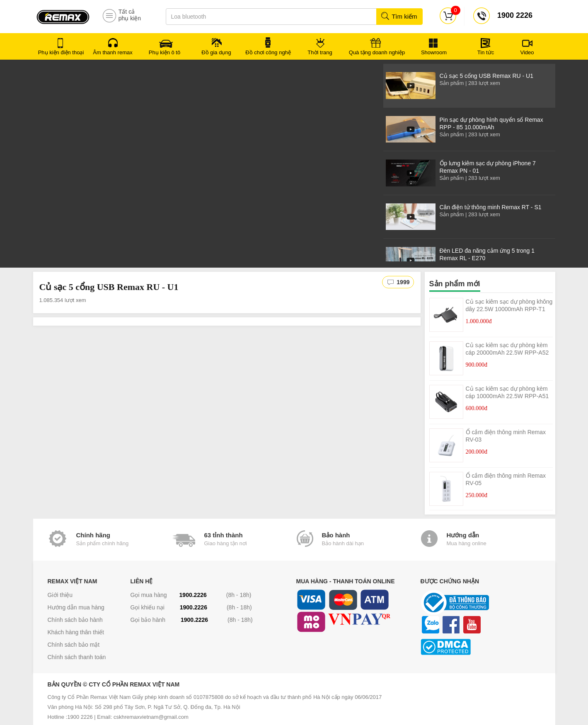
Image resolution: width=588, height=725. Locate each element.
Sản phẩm (452, 83)
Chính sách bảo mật (74, 645)
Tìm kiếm (399, 17)
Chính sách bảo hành (75, 620)
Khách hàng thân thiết (76, 632)
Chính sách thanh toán (77, 657)
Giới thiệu (60, 595)
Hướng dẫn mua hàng (76, 607)
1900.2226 (193, 595)
